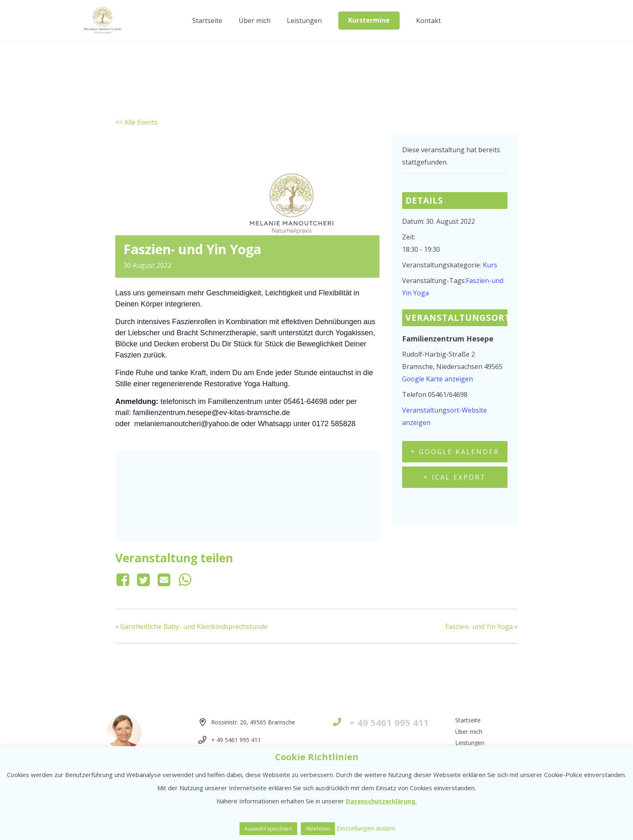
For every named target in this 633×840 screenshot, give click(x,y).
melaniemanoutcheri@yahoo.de (186, 424)
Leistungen (470, 743)
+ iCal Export (455, 477)
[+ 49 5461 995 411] (341, 722)
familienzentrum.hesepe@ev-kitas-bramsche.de (211, 413)
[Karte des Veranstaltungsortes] (247, 494)
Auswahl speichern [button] (268, 828)
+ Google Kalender (455, 452)
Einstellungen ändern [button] (366, 828)
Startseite (468, 720)
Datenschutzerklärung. (381, 801)
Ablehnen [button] (318, 828)
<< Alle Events (136, 122)
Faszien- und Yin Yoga (482, 627)
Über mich (469, 732)
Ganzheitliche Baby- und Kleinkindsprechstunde (191, 627)
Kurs (490, 265)
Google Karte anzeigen (438, 379)
